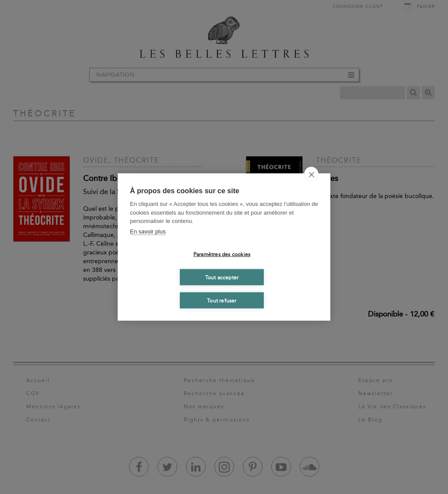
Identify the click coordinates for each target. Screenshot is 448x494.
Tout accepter (222, 277)
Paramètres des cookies (222, 254)
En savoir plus (148, 231)
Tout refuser (222, 300)
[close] (311, 174)
